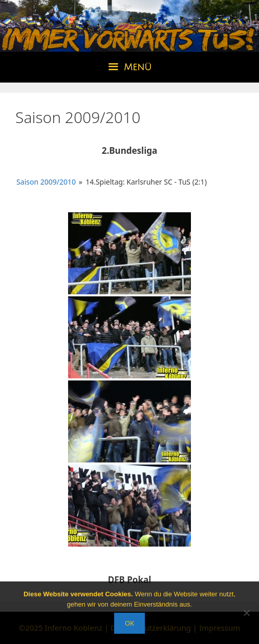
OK (129, 623)
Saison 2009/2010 (46, 182)
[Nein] (246, 613)
